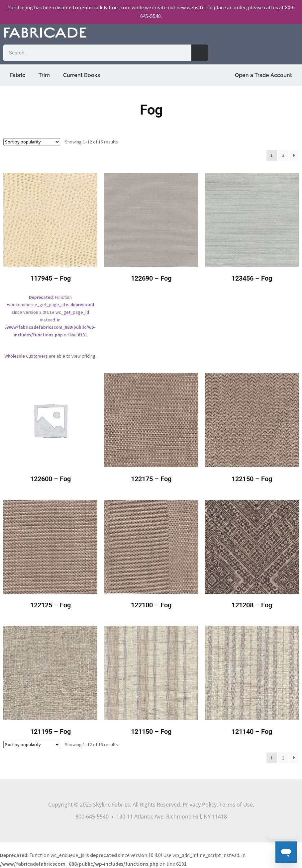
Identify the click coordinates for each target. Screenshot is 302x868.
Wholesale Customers (26, 356)
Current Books (82, 75)
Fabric (18, 75)
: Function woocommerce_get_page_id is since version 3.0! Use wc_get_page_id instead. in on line (50, 260)
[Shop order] (32, 142)
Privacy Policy (200, 805)
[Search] (200, 53)
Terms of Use (236, 805)
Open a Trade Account (263, 75)
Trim (44, 75)
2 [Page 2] (283, 155)
